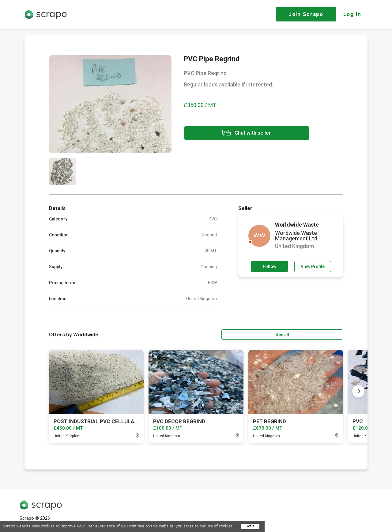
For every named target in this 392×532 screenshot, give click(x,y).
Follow (269, 266)
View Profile (313, 266)
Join (306, 14)
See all (326, 334)
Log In (352, 14)
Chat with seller (238, 134)
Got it (250, 526)
